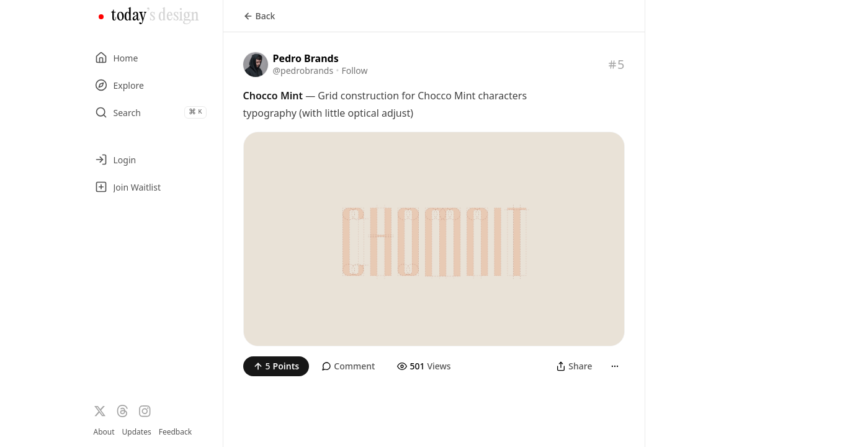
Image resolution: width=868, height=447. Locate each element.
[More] (615, 366)
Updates (137, 432)
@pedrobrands (303, 70)
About (104, 432)
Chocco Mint (273, 96)
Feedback (175, 432)
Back (259, 16)
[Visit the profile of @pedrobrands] (256, 65)
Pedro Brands (306, 58)
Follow (354, 70)
